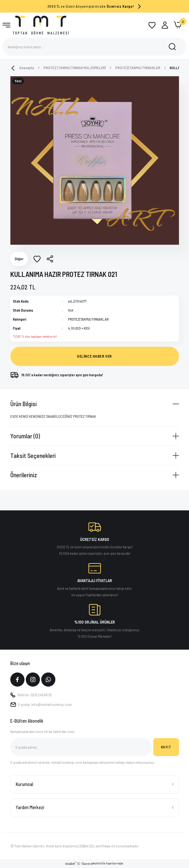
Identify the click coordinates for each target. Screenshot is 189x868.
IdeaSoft (71, 863)
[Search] (94, 47)
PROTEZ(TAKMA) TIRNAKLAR (88, 319)
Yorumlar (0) (25, 436)
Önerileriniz (24, 475)
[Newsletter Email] (81, 747)
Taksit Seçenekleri (33, 455)
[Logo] (41, 25)
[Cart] (178, 25)
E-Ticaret (84, 863)
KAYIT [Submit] (166, 747)
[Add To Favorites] (37, 259)
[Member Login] (165, 25)
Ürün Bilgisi (24, 404)
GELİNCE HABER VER (94, 356)
